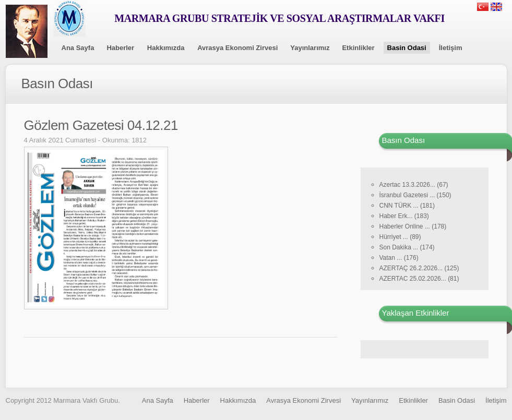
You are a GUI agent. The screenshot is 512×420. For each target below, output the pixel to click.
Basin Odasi (407, 48)
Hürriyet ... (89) (400, 237)
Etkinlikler (358, 48)
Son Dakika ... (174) (407, 247)
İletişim (451, 48)
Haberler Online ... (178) (413, 226)
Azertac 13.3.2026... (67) (414, 185)
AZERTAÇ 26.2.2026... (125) (419, 268)
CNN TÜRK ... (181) (407, 206)
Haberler (120, 48)
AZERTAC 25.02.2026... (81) (419, 279)
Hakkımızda (166, 48)
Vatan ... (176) (399, 258)
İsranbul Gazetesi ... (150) (415, 195)
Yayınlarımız (310, 48)
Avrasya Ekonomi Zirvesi (237, 48)
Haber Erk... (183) (404, 216)
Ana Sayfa (78, 48)
